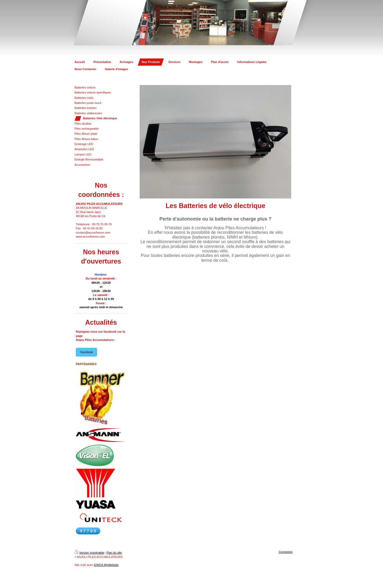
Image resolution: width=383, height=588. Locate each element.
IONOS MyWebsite (106, 565)
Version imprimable (89, 553)
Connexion (286, 552)
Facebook (86, 352)
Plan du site (114, 553)
